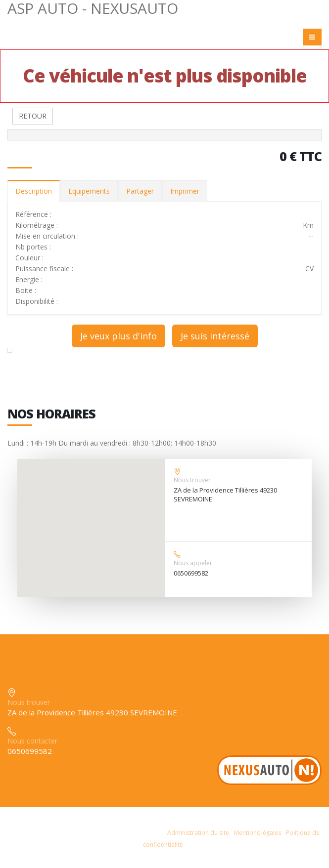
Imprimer (185, 191)
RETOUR (33, 116)
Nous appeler (193, 563)
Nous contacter (32, 741)
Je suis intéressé (215, 336)
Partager (140, 191)
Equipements (89, 191)
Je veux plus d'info (118, 336)
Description (34, 191)
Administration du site (198, 833)
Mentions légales (258, 833)
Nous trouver (192, 480)
